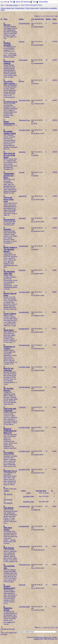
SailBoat (22, 228)
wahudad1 (22, 218)
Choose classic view (7, 8)
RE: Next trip (8, 494)
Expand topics (20, 8)
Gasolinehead (23, 246)
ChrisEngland (23, 60)
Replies (48, 19)
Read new (27, 2)
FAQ (11, 2)
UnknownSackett (24, 387)
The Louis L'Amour (12, 5)
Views (54, 19)
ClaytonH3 (22, 407)
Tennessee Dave (24, 23)
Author (21, 19)
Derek (28, 493)
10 (57, 16)
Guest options (43, 2)
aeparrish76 (23, 196)
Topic (5, 19)
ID (1, 19)
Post (34, 2)
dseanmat (22, 152)
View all (14, 471)
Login (5, 2)
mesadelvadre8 (24, 312)
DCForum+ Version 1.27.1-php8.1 (46, 637)
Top (2, 5)
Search (18, 2)
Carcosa (22, 172)
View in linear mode (32, 8)
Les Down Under (24, 100)
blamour (21, 81)
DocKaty (22, 42)
